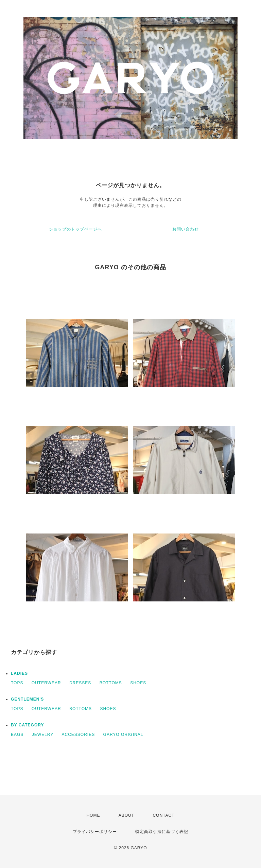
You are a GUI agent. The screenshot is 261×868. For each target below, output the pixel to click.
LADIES (19, 673)
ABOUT (126, 815)
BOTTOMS (111, 683)
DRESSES (80, 683)
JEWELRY (43, 735)
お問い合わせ (186, 229)
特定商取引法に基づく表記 (162, 832)
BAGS (17, 735)
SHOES (138, 683)
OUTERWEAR (46, 683)
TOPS (17, 683)
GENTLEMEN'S (27, 699)
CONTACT (163, 815)
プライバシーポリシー (95, 832)
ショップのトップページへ (75, 229)
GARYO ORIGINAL (123, 735)
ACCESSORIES (79, 735)
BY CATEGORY (27, 725)
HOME (93, 815)
